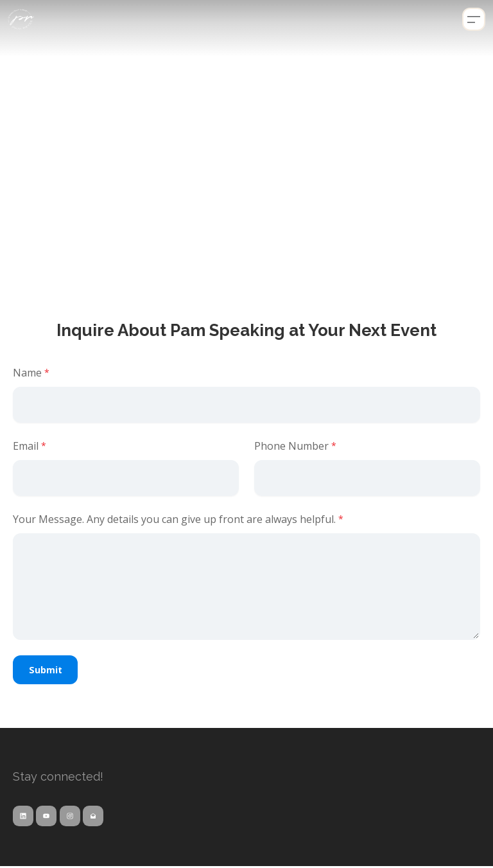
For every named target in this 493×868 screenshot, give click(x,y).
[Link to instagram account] (74, 818)
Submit (52, 671)
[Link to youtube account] (49, 818)
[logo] (21, 19)
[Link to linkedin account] (23, 818)
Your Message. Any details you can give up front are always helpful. (174, 519)
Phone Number (291, 446)
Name (27, 373)
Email (26, 446)
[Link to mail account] (100, 818)
